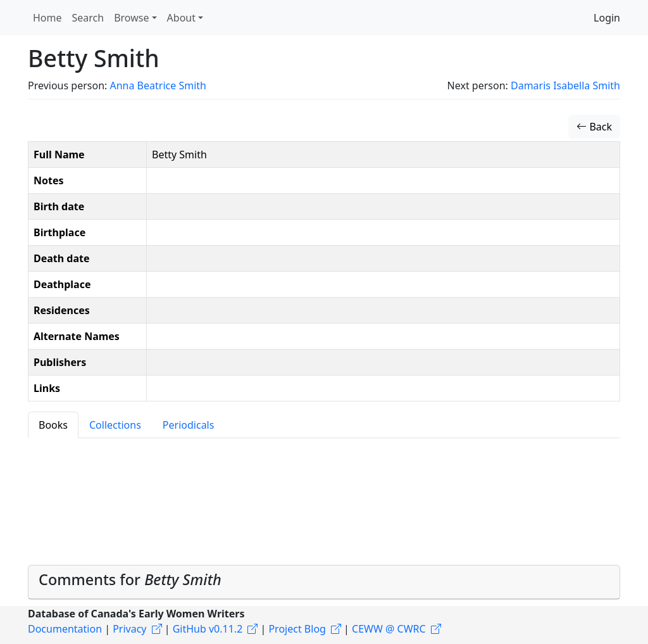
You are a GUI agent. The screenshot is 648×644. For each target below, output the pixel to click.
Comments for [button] (130, 579)
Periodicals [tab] (189, 425)
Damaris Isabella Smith (565, 85)
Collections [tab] (115, 425)
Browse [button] (131, 18)
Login (607, 18)
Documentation (65, 629)
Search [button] (88, 18)
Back (594, 127)
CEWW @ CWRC (389, 629)
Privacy (129, 629)
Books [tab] (53, 425)
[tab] (324, 582)
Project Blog (297, 629)
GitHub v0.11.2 (208, 629)
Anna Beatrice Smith (158, 85)
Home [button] (47, 18)
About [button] (181, 18)
